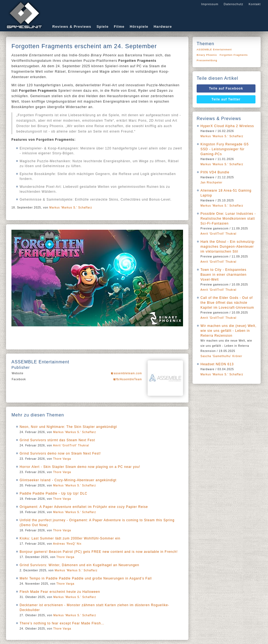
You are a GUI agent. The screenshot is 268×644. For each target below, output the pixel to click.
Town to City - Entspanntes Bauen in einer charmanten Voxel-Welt (223, 275)
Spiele (102, 27)
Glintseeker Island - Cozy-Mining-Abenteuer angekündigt (68, 480)
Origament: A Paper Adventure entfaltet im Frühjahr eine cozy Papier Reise (84, 507)
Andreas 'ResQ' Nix (67, 544)
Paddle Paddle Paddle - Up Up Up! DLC (54, 493)
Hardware (163, 27)
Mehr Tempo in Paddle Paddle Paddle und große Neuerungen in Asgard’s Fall (86, 578)
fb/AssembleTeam (129, 379)
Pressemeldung (207, 60)
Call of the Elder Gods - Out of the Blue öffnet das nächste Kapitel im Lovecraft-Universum (227, 303)
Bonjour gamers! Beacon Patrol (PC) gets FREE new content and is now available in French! (99, 552)
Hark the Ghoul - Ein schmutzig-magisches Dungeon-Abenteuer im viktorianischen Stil (228, 247)
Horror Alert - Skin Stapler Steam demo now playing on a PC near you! (80, 467)
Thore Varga (62, 459)
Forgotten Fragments (234, 55)
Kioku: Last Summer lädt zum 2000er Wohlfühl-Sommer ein (70, 538)
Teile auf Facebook (226, 88)
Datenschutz (233, 4)
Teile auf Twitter (226, 99)
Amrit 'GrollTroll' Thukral (71, 445)
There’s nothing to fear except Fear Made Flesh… (62, 623)
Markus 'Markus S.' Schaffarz (71, 208)
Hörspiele (139, 27)
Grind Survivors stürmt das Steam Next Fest (57, 440)
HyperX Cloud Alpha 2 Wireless (227, 126)
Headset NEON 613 (217, 364)
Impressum (210, 4)
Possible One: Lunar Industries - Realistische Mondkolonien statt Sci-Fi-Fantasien (228, 219)
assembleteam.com (128, 373)
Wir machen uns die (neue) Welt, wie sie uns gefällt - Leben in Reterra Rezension (229, 331)
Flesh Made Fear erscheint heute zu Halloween (60, 592)
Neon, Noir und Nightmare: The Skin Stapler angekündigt (68, 427)
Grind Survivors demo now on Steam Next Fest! (60, 453)
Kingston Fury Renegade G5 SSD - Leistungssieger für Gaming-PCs (225, 149)
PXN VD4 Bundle (215, 172)
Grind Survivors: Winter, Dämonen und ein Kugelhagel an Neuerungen (79, 565)
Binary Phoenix (207, 55)
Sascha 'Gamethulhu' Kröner (221, 356)
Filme (119, 27)
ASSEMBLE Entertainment (214, 50)
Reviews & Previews (72, 27)
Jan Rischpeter (211, 183)
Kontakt (255, 4)
